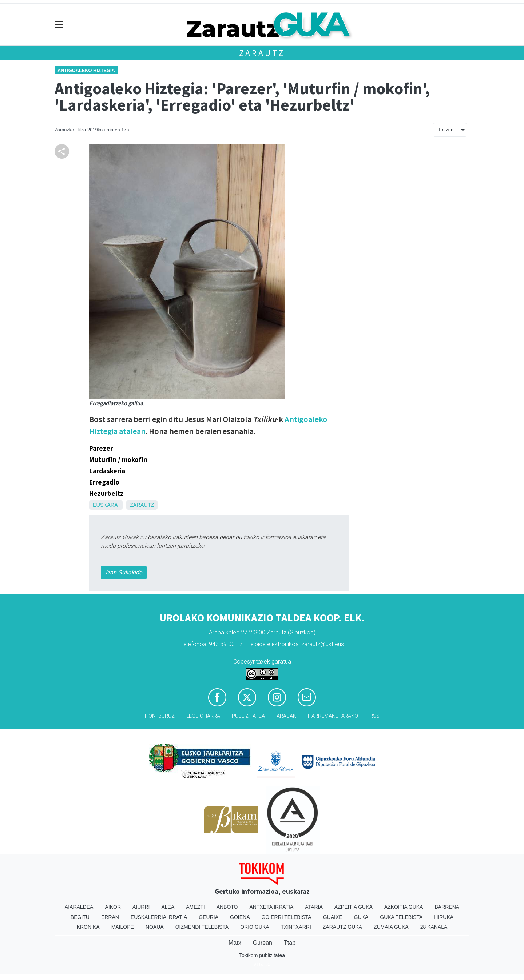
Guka (361, 917)
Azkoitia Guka (404, 907)
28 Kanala (434, 927)
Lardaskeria (107, 471)
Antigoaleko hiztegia (86, 70)
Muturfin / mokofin (118, 459)
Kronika (88, 927)
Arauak (286, 716)
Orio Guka (255, 927)
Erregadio (104, 482)
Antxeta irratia (272, 907)
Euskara (105, 505)
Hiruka (444, 917)
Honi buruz (160, 716)
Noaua (155, 927)
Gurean (263, 943)
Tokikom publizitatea (262, 955)
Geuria (209, 917)
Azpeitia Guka (354, 907)
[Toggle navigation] (59, 25)
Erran (110, 917)
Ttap (290, 943)
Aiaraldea (79, 907)
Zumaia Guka (391, 927)
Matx (235, 943)
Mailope (123, 927)
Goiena (240, 917)
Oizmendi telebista (202, 927)
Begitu (80, 917)
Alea (168, 907)
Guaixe (333, 917)
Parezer (101, 448)
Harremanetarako (333, 716)
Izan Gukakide (124, 572)
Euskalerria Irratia (159, 917)
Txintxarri (296, 927)
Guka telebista (401, 917)
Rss (375, 716)
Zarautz (262, 53)
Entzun (446, 130)
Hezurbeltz (106, 493)
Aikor (113, 907)
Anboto (227, 907)
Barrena (447, 907)
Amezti (195, 907)
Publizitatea (248, 716)
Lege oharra (203, 716)
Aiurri (141, 907)
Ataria (314, 907)
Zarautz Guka (342, 927)
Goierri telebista (286, 917)
